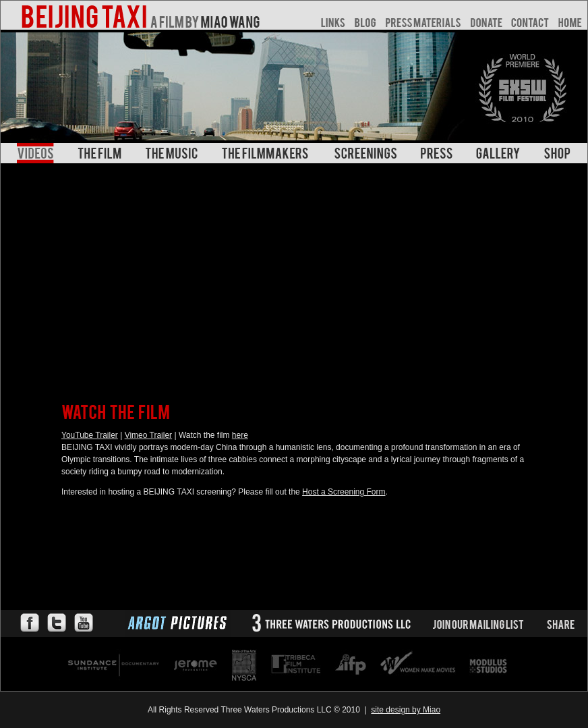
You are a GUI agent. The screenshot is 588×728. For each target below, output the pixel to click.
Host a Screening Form (344, 492)
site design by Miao (406, 710)
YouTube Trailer (90, 435)
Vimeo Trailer (148, 435)
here (240, 435)
